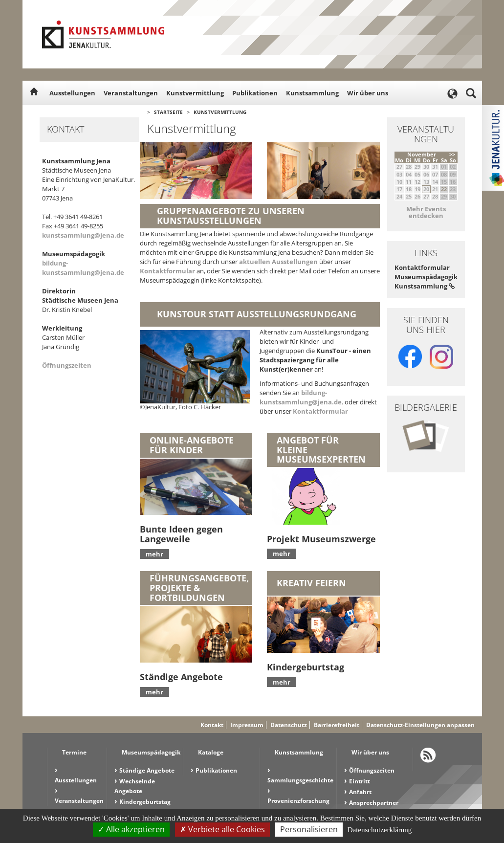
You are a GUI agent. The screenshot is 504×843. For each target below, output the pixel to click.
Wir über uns (368, 93)
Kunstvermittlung (195, 93)
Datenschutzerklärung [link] (380, 830)
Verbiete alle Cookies (222, 829)
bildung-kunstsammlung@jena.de (83, 268)
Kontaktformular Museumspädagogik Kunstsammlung (426, 277)
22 (444, 189)
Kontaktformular (167, 271)
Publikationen (255, 93)
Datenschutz (289, 725)
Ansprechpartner (374, 803)
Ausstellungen (72, 93)
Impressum (247, 725)
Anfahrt (360, 792)
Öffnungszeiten (67, 365)
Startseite (168, 112)
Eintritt (360, 781)
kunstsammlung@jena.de (83, 235)
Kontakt (212, 725)
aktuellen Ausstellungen (278, 262)
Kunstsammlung (312, 93)
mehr (154, 554)
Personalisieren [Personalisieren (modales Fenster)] (309, 829)
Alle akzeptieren (131, 829)
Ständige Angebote (147, 770)
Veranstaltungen (131, 93)
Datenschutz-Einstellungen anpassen (420, 725)
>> (452, 154)
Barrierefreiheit (337, 725)
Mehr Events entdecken (426, 212)
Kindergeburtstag (145, 802)
